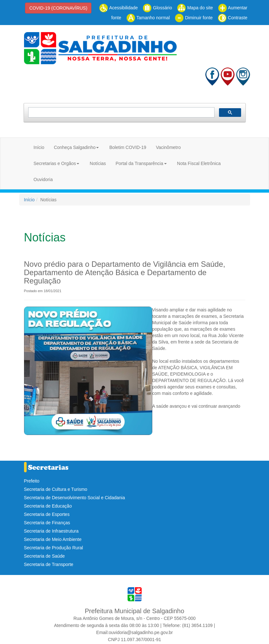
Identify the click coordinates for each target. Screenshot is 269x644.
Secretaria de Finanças (47, 523)
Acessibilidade (118, 8)
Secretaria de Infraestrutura (51, 531)
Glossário (157, 8)
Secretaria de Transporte (49, 564)
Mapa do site (195, 8)
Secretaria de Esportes (47, 514)
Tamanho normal (148, 18)
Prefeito (32, 481)
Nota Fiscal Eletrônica (199, 163)
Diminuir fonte (194, 18)
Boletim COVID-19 (128, 147)
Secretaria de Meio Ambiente (53, 539)
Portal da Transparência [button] (139, 163)
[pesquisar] (121, 113)
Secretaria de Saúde (45, 556)
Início (39, 147)
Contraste (233, 18)
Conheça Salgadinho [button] (75, 147)
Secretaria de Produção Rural (54, 548)
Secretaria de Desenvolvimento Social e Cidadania (75, 498)
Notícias (98, 163)
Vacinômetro (168, 147)
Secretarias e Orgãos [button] (55, 163)
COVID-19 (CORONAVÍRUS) (58, 8)
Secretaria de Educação (48, 506)
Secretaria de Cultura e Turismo (56, 489)
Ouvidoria (43, 179)
